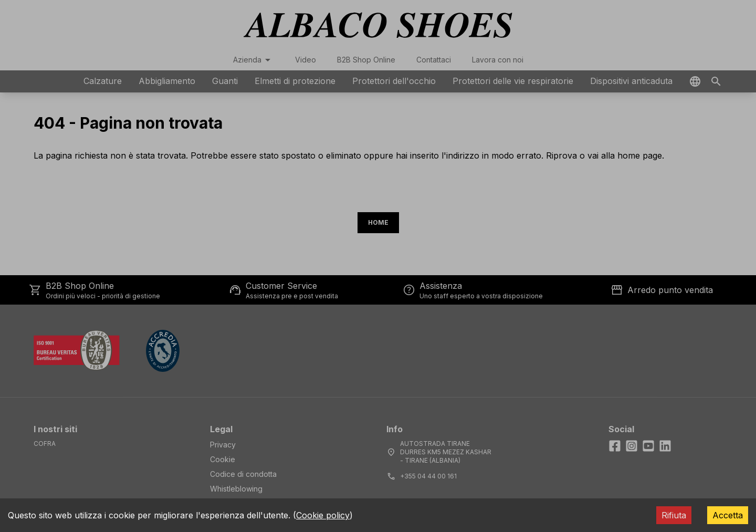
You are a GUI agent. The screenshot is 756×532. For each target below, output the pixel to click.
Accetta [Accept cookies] (728, 515)
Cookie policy (323, 515)
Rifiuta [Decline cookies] (674, 515)
